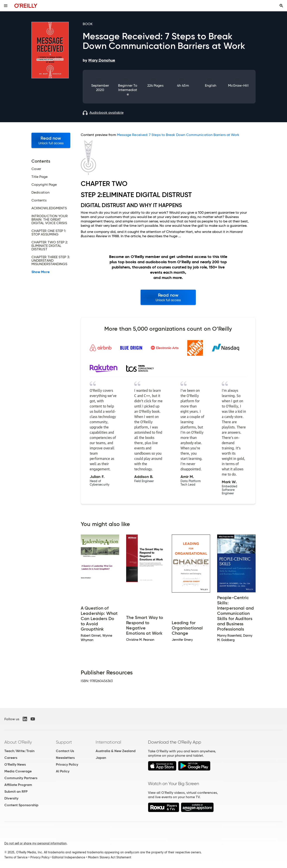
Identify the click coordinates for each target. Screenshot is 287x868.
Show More (40, 272)
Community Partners (21, 778)
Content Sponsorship (21, 805)
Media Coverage (18, 771)
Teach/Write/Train (19, 751)
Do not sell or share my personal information (35, 843)
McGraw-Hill (238, 85)
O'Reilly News (15, 764)
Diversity (11, 798)
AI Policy (63, 771)
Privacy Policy (67, 764)
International (108, 742)
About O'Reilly (18, 742)
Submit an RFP (16, 792)
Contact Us (65, 751)
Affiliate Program (18, 785)
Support (64, 742)
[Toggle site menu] (6, 6)
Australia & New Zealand (116, 751)
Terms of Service (16, 857)
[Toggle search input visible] (281, 6)
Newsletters (65, 758)
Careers (11, 758)
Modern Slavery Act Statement (110, 857)
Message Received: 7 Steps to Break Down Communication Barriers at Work (178, 135)
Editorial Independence (69, 857)
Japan (101, 758)
